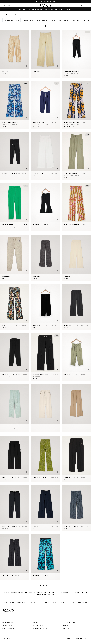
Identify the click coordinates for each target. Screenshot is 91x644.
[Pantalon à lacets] (45, 408)
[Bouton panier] (87, 6)
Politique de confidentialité (41, 628)
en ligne (61, 9)
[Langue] (10, 639)
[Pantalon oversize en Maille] (45, 357)
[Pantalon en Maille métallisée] (45, 459)
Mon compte (66, 625)
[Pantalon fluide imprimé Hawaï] (76, 105)
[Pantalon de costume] (76, 258)
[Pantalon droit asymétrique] (45, 508)
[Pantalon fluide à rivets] (15, 459)
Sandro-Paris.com (50, 1)
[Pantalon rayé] (76, 508)
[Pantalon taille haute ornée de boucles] (76, 54)
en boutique (69, 9)
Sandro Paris (67, 628)
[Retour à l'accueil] (45, 6)
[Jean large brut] (15, 557)
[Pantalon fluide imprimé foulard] (15, 105)
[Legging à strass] (15, 156)
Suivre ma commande (8, 628)
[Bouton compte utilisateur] (82, 6)
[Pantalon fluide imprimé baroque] (15, 307)
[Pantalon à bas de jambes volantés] (45, 207)
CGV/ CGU (35, 622)
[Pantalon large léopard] (45, 557)
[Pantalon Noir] (45, 307)
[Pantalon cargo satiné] (15, 54)
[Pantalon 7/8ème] (45, 105)
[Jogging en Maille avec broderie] (15, 258)
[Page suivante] (53, 585)
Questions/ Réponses (8, 622)
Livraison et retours (69, 622)
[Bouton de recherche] (9, 6)
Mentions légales (38, 625)
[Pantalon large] (45, 156)
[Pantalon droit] (15, 207)
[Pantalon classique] (15, 508)
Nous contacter (7, 625)
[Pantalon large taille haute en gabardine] (76, 156)
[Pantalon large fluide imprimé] (76, 207)
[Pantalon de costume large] (15, 408)
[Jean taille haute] (45, 258)
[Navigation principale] (4, 6)
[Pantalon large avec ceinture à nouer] (76, 357)
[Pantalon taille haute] (45, 54)
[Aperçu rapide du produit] (27, 66)
